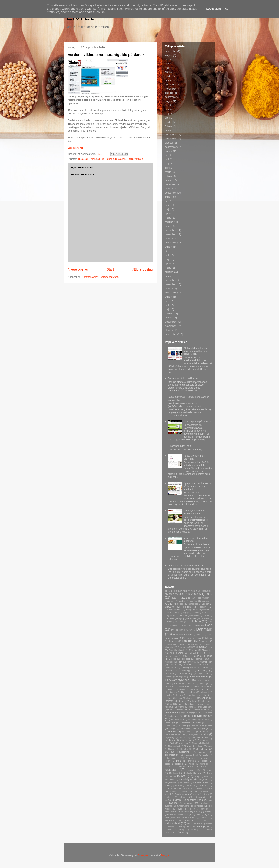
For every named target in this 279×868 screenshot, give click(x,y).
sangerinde (204, 780)
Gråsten (169, 686)
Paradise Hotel (191, 755)
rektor (168, 767)
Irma (210, 701)
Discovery (204, 641)
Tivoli (180, 809)
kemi (210, 707)
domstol (180, 644)
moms (183, 737)
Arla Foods (179, 604)
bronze (206, 616)
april (167, 72)
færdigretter (181, 677)
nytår (210, 746)
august (169, 55)
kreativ (198, 713)
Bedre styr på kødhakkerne (183, 378)
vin (205, 820)
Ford (205, 668)
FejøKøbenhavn (202, 659)
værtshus (198, 824)
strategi (168, 797)
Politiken (192, 761)
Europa (208, 656)
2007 (171, 594)
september (171, 51)
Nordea (195, 743)
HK (183, 692)
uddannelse (184, 812)
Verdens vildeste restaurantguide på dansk (106, 55)
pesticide (205, 758)
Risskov (189, 770)
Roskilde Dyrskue (192, 773)
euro (197, 656)
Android (183, 601)
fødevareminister (199, 677)
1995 (168, 591)
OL (167, 752)
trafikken (204, 809)
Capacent (205, 619)
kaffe (191, 707)
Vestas (204, 818)
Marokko (191, 732)
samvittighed (186, 779)
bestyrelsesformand (174, 610)
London (110, 159)
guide (101, 159)
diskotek (169, 644)
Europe (173, 659)
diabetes (208, 638)
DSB (193, 647)
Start (110, 269)
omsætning (183, 752)
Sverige (173, 803)
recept (192, 764)
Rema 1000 (186, 767)
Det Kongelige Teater (192, 638)
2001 (185, 591)
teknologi (198, 806)
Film (180, 662)
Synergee (143, 855)
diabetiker (173, 641)
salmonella (170, 780)
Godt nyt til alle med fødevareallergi (194, 512)
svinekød (189, 803)
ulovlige (208, 812)
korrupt (188, 713)
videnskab (189, 820)
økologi (171, 827)
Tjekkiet (192, 809)
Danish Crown (186, 630)
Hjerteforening (171, 692)
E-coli (171, 650)
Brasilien (195, 616)
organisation (172, 755)
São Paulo (184, 783)
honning (169, 695)
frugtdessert (203, 674)
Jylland (181, 707)
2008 (182, 594)
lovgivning (207, 726)
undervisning (174, 815)
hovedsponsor (194, 695)
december (171, 85)
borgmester (170, 616)
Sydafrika (204, 803)
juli (167, 59)
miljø (205, 734)
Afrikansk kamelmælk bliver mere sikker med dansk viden (196, 351)
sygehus (169, 806)
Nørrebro (184, 749)
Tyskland (169, 812)
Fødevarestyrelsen (177, 680)
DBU (210, 635)
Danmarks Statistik (182, 634)
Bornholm (183, 616)
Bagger (205, 604)
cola (184, 625)
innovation (203, 698)
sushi (210, 800)
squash (168, 794)
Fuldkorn (169, 677)
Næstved (172, 749)
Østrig (182, 830)
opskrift (203, 752)
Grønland (190, 684)
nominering (183, 743)
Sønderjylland (183, 806)
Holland (192, 692)
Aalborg (195, 830)
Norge (187, 746)
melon (168, 734)
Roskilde (173, 773)
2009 (194, 594)
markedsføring (173, 731)
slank (209, 788)
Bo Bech (205, 613)
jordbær (191, 704)
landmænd (185, 723)
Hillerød (183, 689)
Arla (167, 604)
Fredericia (169, 674)
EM (170, 653)
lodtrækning (170, 726)
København (205, 716)
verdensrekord (188, 818)
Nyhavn (199, 746)
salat (206, 777)
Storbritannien (135, 159)
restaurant (121, 159)
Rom (199, 770)
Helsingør (199, 686)
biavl (188, 610)
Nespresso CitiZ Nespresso (197, 740)
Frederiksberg (186, 673)
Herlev (209, 686)
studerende (201, 797)
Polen (168, 761)
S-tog (197, 777)
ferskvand (169, 662)
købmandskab (177, 720)
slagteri (199, 788)
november (171, 89)
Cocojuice (173, 625)
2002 (193, 591)
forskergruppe (185, 671)
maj (167, 68)
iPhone (194, 701)
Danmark (204, 629)
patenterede (170, 758)
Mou (194, 737)
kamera (200, 707)
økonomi (198, 827)
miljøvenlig (170, 737)
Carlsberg (170, 622)
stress (183, 797)
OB (194, 749)
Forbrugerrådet (189, 668)
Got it (229, 9)
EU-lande (186, 656)
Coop (209, 625)
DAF (173, 630)
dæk (210, 647)
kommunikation (201, 710)
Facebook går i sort (180, 446)
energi (179, 653)
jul (208, 704)
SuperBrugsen (173, 800)
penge (192, 758)
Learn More (214, 9)
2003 (202, 591)
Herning (172, 689)
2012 (184, 598)
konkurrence (172, 713)
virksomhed (173, 823)
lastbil (198, 723)
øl (208, 827)
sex (207, 782)
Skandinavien (172, 788)
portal (205, 761)
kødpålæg (192, 720)
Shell (168, 785)
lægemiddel (186, 729)
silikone (179, 786)
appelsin (205, 601)
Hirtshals (194, 689)
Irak (203, 701)
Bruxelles (170, 618)
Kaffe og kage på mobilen (197, 421)
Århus (181, 832)
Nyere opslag (78, 269)
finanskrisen (206, 662)
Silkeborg (191, 786)
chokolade (194, 621)
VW (189, 824)
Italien (180, 704)
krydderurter (173, 716)
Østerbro (169, 830)
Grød (179, 684)
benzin (203, 607)
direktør (187, 641)
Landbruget (170, 723)
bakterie (169, 607)
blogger (186, 613)
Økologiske (183, 827)
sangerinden (170, 783)
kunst (186, 716)
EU (202, 653)
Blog (177, 613)
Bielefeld (83, 159)
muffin (205, 737)
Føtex (168, 683)
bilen (206, 610)
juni (167, 64)
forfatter (169, 670)
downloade (194, 644)
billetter (168, 613)
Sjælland (204, 785)
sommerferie (188, 791)
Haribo (188, 686)
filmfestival (191, 662)
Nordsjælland (174, 746)
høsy (170, 698)
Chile (181, 622)
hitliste (205, 689)
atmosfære (193, 604)
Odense (204, 749)
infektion (189, 698)
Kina (170, 710)
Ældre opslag (143, 269)
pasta (205, 755)
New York (170, 743)
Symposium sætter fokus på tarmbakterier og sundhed (197, 486)
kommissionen (183, 710)
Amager (205, 598)
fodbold (188, 665)
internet (169, 701)
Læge (172, 729)
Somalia (173, 791)
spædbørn (204, 791)
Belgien (187, 607)
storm (206, 794)
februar (169, 126)
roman (209, 770)
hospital (180, 695)
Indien (179, 698)
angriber (194, 601)
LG (207, 723)
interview (182, 701)
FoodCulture (170, 668)
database (200, 635)
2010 (209, 594)
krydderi (209, 713)
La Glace (205, 720)
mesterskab (180, 734)
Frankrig (203, 670)
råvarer (182, 776)
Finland (93, 159)
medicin (204, 731)
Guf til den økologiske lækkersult (186, 565)
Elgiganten (207, 650)
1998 (176, 591)
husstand (208, 695)
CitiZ (210, 622)
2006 (210, 591)
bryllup (181, 619)
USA (186, 814)
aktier (195, 598)
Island (171, 704)
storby (196, 794)
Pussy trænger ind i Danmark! (194, 457)
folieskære (203, 665)
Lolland (183, 726)
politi (179, 761)
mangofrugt (203, 729)
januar (168, 80)
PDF (182, 758)
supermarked (194, 800)
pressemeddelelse (174, 764)
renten (204, 767)
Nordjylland (207, 743)
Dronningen (183, 647)
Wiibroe (209, 824)
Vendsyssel (170, 818)
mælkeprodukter (173, 740)
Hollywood (204, 692)
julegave (169, 707)
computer (196, 625)
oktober (169, 93)
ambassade (170, 601)
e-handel (181, 650)
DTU (201, 647)
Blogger (165, 855)
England (192, 653)
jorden (201, 704)
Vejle (206, 814)
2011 (174, 598)
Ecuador (193, 650)
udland (197, 812)
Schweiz (197, 782)
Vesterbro (170, 820)
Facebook (186, 659)
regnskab (204, 764)
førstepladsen (203, 680)
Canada (192, 618)
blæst (195, 613)
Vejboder (196, 815)
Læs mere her (76, 148)
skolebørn (188, 788)
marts (168, 76)
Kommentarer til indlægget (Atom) (100, 277)
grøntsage (204, 684)
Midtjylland (194, 734)
